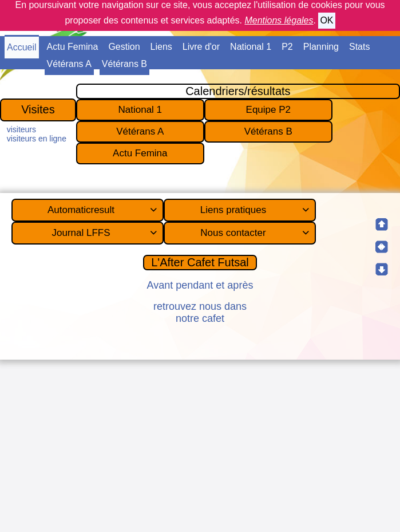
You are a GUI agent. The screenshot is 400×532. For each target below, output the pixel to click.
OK (326, 20)
